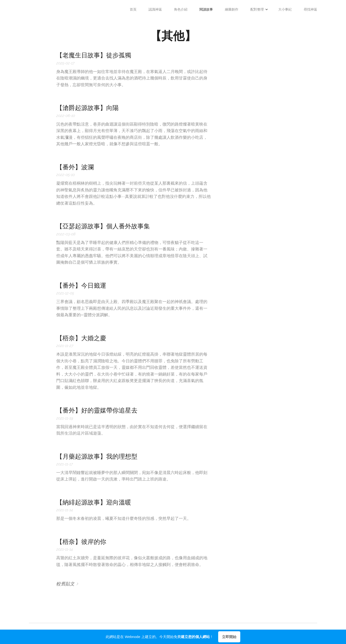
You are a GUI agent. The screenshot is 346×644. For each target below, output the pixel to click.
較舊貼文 (65, 584)
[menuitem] (233, 10)
